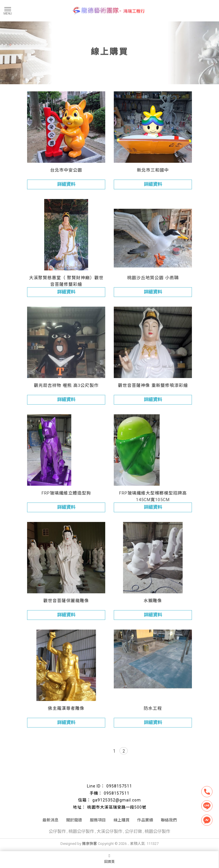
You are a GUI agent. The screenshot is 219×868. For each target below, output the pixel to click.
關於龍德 (74, 820)
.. (128, 844)
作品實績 (145, 820)
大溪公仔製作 (109, 831)
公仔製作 (57, 831)
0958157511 (119, 786)
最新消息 (50, 820)
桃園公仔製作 (81, 831)
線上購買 (121, 820)
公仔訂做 (133, 831)
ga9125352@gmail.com (117, 800)
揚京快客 (90, 844)
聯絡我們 (169, 820)
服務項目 (98, 820)
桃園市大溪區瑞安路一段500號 (117, 807)
